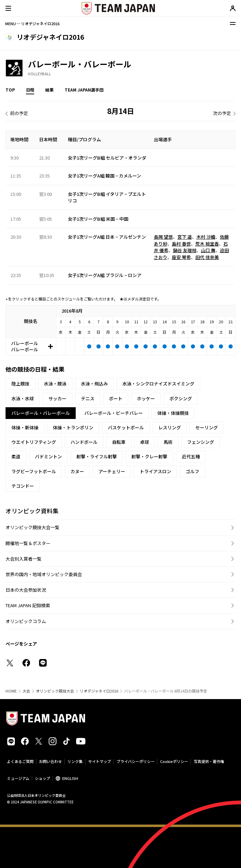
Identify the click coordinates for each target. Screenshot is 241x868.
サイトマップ (100, 761)
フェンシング (201, 442)
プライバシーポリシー (136, 761)
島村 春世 (181, 244)
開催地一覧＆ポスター (28, 543)
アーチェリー (112, 471)
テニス (88, 398)
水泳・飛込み (94, 384)
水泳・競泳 (55, 384)
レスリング (170, 427)
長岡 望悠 (163, 237)
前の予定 (19, 113)
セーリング (207, 427)
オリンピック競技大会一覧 (33, 527)
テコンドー (23, 486)
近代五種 (191, 456)
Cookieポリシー (174, 761)
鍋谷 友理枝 (185, 250)
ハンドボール (84, 442)
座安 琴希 (181, 257)
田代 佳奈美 (207, 257)
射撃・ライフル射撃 (97, 456)
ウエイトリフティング (34, 442)
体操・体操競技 (173, 413)
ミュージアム (18, 778)
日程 (30, 90)
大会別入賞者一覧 (24, 559)
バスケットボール (126, 427)
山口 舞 (208, 250)
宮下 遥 (185, 237)
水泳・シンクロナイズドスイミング (158, 384)
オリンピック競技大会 (55, 691)
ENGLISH (70, 778)
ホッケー (146, 398)
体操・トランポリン (73, 427)
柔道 (16, 456)
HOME (11, 691)
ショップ (43, 778)
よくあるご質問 (20, 761)
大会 (26, 691)
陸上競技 (20, 384)
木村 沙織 (206, 237)
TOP (10, 90)
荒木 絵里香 (207, 244)
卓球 (145, 442)
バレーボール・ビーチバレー (114, 413)
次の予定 (222, 113)
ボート (116, 398)
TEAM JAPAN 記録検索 (28, 605)
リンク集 (75, 761)
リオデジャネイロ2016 (99, 691)
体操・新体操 (25, 427)
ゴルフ (192, 471)
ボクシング (181, 398)
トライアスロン (155, 471)
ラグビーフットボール (34, 471)
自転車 (119, 442)
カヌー (77, 471)
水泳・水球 (23, 398)
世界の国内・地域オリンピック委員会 (44, 574)
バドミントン (48, 456)
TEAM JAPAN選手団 (84, 90)
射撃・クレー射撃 (149, 456)
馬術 (168, 442)
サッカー (57, 398)
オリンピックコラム (26, 621)
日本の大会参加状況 (26, 590)
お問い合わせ (50, 761)
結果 (49, 90)
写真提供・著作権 (209, 761)
